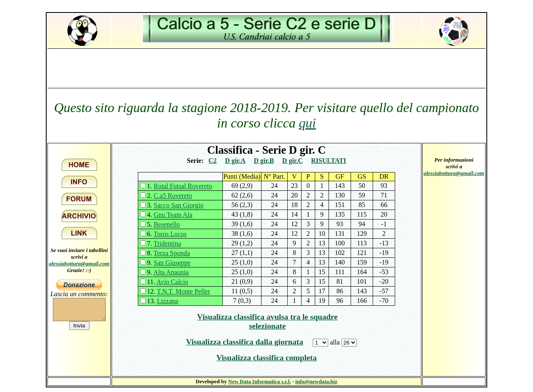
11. (168, 282)
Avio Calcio (173, 282)
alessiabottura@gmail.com (79, 263)
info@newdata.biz (316, 381)
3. (175, 205)
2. (169, 196)
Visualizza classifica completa (266, 358)
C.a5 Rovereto (173, 196)
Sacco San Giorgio (179, 205)
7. (164, 243)
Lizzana (168, 301)
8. (168, 253)
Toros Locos (170, 234)
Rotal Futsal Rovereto (183, 186)
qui (308, 123)
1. (179, 186)
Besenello (167, 224)
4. (170, 215)
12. (179, 291)
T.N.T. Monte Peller (184, 291)
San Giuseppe (172, 263)
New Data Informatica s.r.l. (259, 381)
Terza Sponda (172, 253)
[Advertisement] (266, 68)
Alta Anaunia (171, 272)
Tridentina (167, 243)
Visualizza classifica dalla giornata (245, 342)
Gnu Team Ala (173, 215)
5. (163, 224)
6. (167, 234)
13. (163, 301)
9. (169, 263)
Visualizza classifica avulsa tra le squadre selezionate (267, 321)
